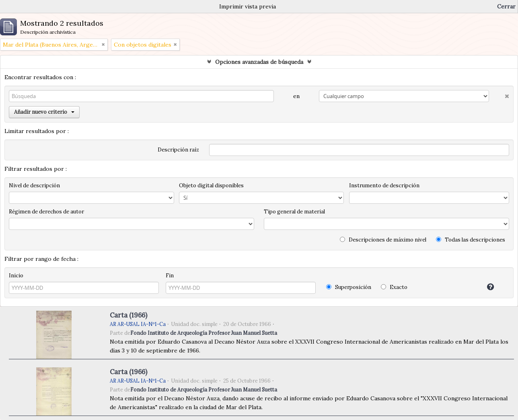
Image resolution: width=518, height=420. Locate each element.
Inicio (16, 276)
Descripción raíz (178, 150)
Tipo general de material (294, 212)
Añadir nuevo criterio (44, 112)
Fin (170, 276)
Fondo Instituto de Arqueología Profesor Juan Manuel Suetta (204, 333)
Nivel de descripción (34, 185)
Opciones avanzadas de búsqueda (259, 62)
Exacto (394, 287)
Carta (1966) (128, 315)
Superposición (349, 287)
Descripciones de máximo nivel (383, 240)
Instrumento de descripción (384, 185)
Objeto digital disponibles (211, 185)
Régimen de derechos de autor (46, 212)
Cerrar (506, 6)
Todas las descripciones (471, 240)
